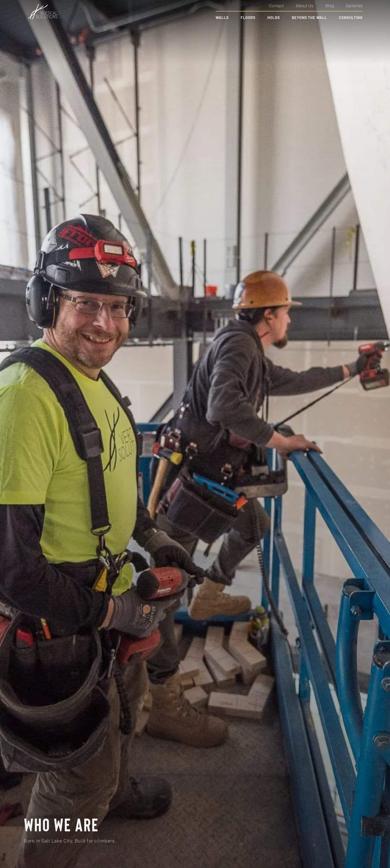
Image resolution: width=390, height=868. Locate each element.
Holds (274, 17)
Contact (276, 5)
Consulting (351, 17)
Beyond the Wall (309, 17)
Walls (222, 17)
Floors (248, 17)
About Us (305, 5)
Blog (330, 5)
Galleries (354, 5)
